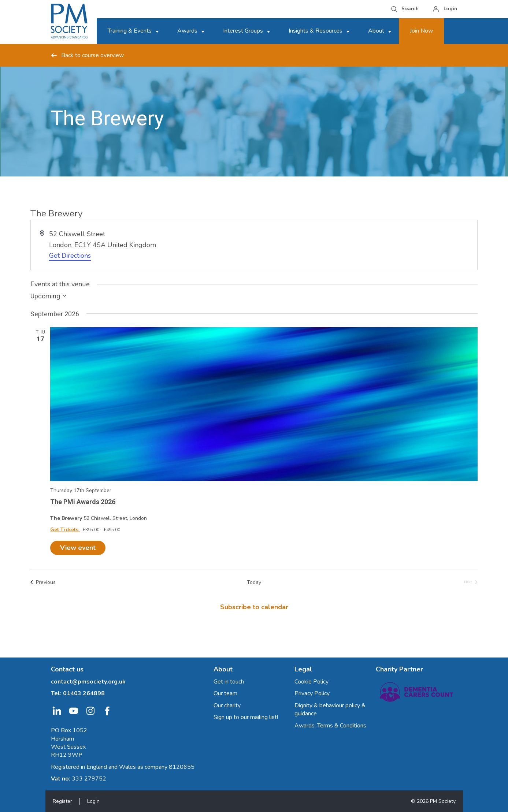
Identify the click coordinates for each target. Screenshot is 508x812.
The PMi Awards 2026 (83, 502)
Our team (225, 693)
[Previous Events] (43, 582)
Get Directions (70, 256)
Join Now (421, 31)
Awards (187, 31)
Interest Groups (243, 31)
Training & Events (130, 31)
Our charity (227, 705)
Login (93, 801)
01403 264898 (84, 693)
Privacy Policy (312, 693)
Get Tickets (65, 530)
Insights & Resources (316, 31)
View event (78, 548)
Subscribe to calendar (254, 607)
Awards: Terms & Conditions (330, 726)
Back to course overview (87, 55)
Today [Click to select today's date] (254, 582)
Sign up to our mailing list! (246, 717)
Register (62, 801)
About (376, 31)
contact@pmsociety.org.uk (88, 682)
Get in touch (229, 682)
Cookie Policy (312, 682)
